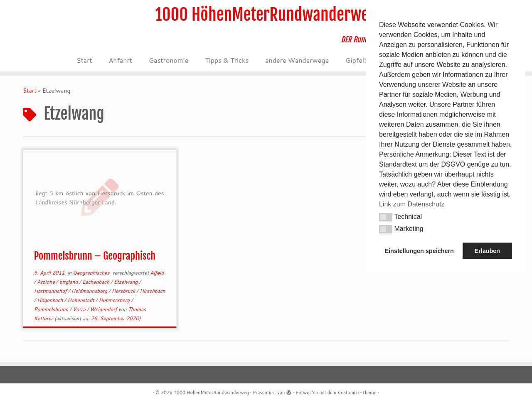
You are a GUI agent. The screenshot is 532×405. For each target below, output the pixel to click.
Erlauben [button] (487, 251)
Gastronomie (169, 60)
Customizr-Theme (357, 393)
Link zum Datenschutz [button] (412, 204)
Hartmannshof (51, 291)
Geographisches (92, 273)
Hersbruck (124, 291)
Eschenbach (96, 282)
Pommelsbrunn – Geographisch (95, 256)
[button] (386, 217)
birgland (69, 282)
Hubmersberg (115, 300)
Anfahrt (120, 60)
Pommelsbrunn (52, 309)
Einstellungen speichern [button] (419, 251)
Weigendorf (104, 309)
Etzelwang (127, 282)
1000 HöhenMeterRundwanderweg (266, 15)
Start (84, 60)
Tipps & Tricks (227, 60)
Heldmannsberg (90, 291)
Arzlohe (47, 282)
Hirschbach (152, 291)
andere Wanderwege (297, 60)
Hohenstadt (81, 300)
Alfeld (157, 273)
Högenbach (50, 300)
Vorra (80, 309)
